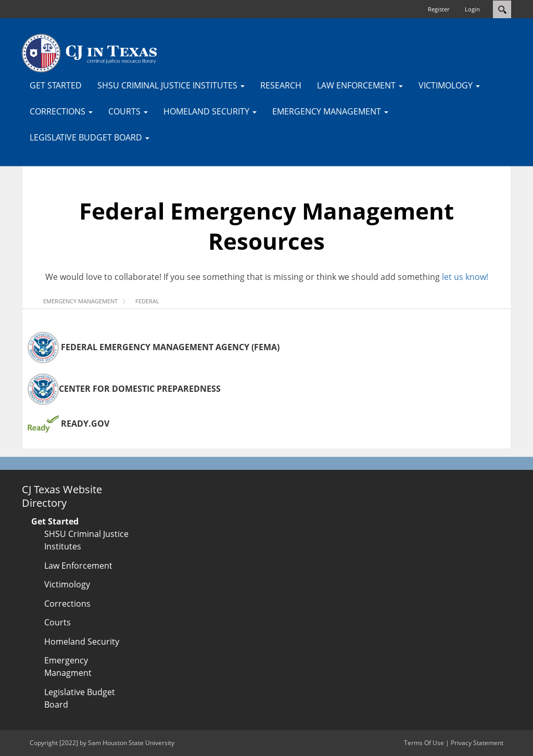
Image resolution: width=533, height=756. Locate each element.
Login (472, 9)
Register (439, 9)
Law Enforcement (78, 566)
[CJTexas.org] (90, 53)
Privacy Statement (477, 743)
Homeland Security (82, 642)
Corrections (67, 604)
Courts (58, 622)
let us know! (465, 277)
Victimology (67, 584)
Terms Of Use (424, 743)
